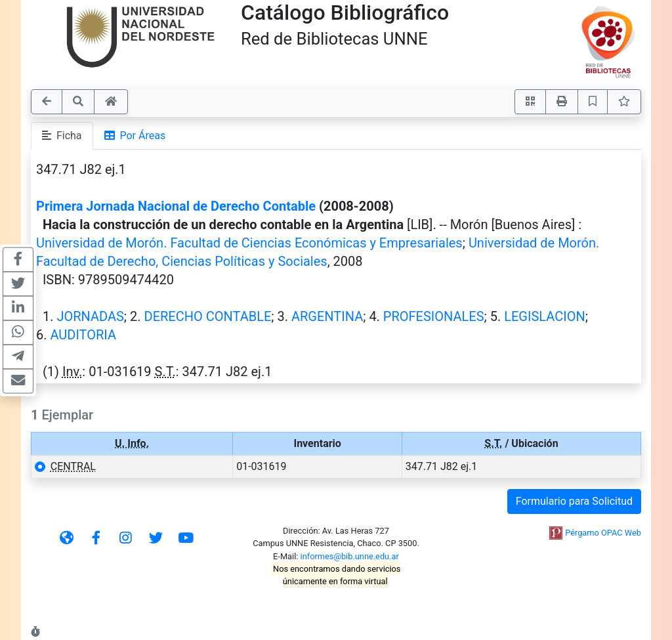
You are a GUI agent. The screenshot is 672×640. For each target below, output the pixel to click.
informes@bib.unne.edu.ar (350, 556)
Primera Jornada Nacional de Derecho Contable (176, 206)
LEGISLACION (544, 316)
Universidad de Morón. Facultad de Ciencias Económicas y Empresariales (249, 243)
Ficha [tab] (62, 136)
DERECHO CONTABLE (208, 316)
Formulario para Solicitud (574, 501)
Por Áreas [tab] (135, 136)
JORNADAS (90, 316)
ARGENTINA (327, 316)
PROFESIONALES (434, 316)
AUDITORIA (83, 335)
